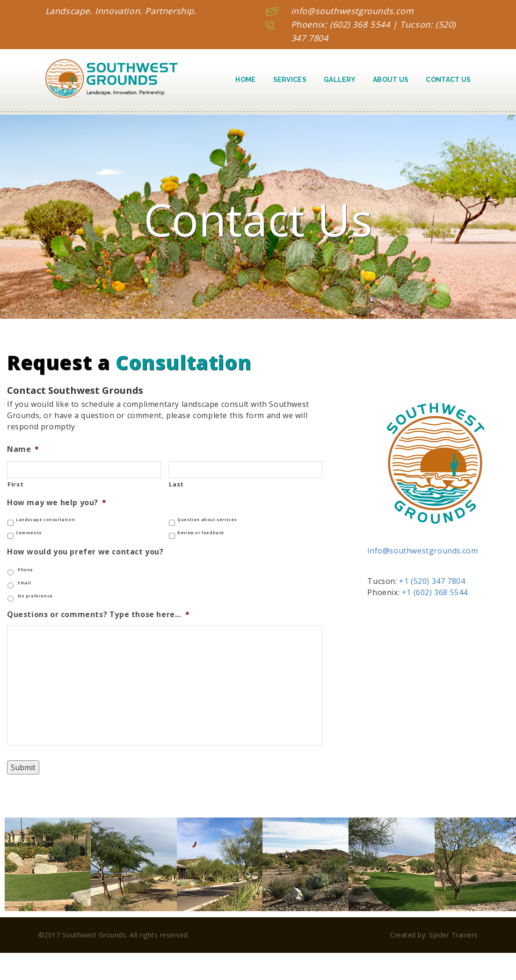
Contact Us (448, 80)
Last (176, 484)
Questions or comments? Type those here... (98, 615)
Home (245, 80)
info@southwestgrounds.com (352, 11)
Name (23, 449)
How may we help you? (57, 503)
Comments (29, 533)
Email (25, 583)
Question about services (207, 520)
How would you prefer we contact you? (85, 552)
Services (290, 80)
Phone (25, 570)
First (15, 484)
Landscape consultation (45, 520)
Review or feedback (201, 533)
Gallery (340, 80)
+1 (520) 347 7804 (432, 581)
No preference (35, 596)
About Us (391, 80)
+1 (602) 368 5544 (435, 592)
